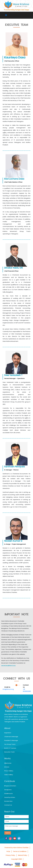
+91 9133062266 (27, 690)
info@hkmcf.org (8, 689)
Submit (8, 833)
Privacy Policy (10, 855)
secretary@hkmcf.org (8, 665)
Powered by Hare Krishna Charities (16, 848)
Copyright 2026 (16, 859)
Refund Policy (23, 855)
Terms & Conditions (20, 851)
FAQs (8, 851)
